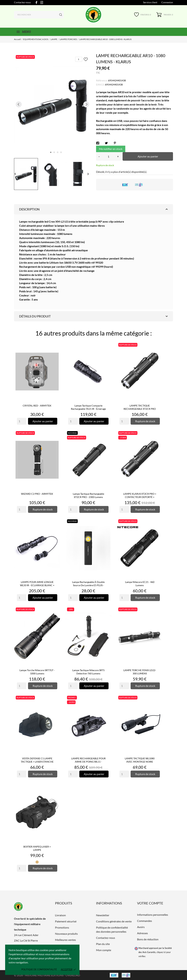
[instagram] (42, 2)
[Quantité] (108, 156)
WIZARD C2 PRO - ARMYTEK (37, 494)
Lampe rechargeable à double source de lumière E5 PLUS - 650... (88, 585)
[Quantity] (22, 421)
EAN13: (100, 85)
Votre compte (150, 903)
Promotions (62, 927)
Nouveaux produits (66, 934)
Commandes (145, 921)
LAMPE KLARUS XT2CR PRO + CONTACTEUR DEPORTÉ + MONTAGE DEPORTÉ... (140, 497)
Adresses (142, 933)
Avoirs (141, 927)
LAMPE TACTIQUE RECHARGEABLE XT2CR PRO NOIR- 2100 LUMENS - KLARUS (140, 409)
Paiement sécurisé (66, 921)
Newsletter (103, 915)
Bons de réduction (148, 939)
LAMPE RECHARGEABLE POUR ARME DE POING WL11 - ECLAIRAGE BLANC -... (88, 762)
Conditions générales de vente (114, 921)
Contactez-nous (22, 2)
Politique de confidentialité (39, 969)
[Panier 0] (165, 15)
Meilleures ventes (65, 940)
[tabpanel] (52, 104)
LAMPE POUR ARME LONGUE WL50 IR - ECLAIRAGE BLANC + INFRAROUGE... (37, 585)
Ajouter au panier (148, 156)
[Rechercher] (39, 15)
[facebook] (36, 2)
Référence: (102, 80)
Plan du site (103, 944)
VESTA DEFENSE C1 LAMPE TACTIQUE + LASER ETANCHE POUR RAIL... (37, 762)
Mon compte (104, 950)
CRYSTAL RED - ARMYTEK (37, 406)
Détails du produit (94, 316)
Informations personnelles (153, 915)
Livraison (60, 915)
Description (94, 209)
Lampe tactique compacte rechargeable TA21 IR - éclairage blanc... (88, 409)
